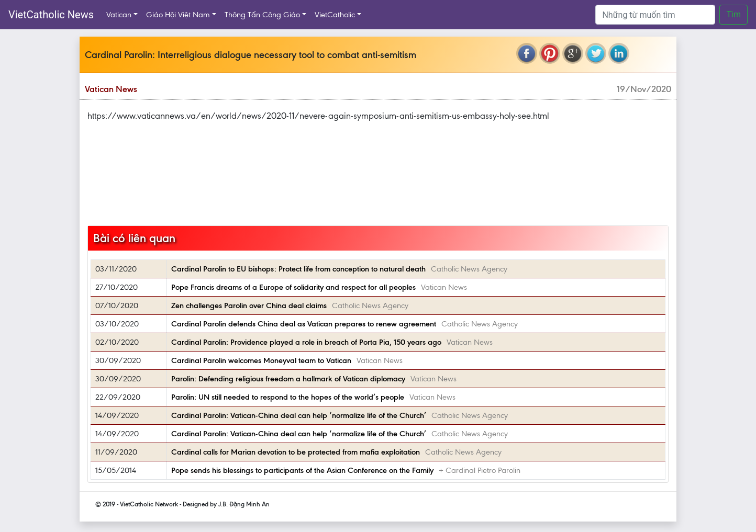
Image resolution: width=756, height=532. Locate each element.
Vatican (119, 15)
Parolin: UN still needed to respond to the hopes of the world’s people (288, 397)
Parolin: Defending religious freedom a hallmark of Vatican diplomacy (288, 379)
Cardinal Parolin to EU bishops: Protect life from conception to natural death (298, 269)
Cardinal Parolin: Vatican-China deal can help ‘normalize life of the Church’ (299, 415)
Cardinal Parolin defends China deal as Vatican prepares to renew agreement (304, 324)
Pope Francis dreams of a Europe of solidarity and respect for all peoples (293, 287)
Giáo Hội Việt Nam (178, 15)
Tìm (733, 14)
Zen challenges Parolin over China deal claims (249, 305)
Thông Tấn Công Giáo (262, 15)
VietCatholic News (51, 15)
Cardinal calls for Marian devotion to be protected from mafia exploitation (296, 452)
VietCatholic (335, 15)
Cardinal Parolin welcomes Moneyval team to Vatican (261, 360)
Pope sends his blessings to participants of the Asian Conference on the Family (302, 470)
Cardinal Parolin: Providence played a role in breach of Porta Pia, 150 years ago (306, 342)
